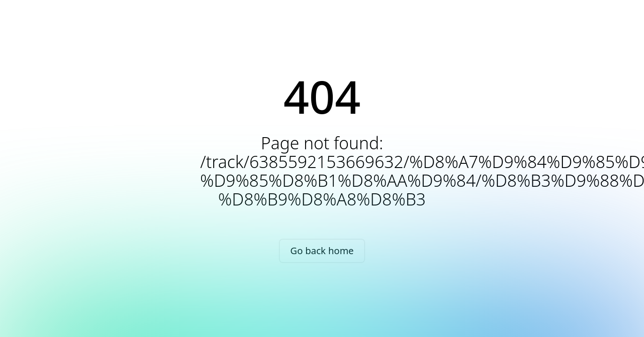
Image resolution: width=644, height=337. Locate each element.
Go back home (322, 251)
